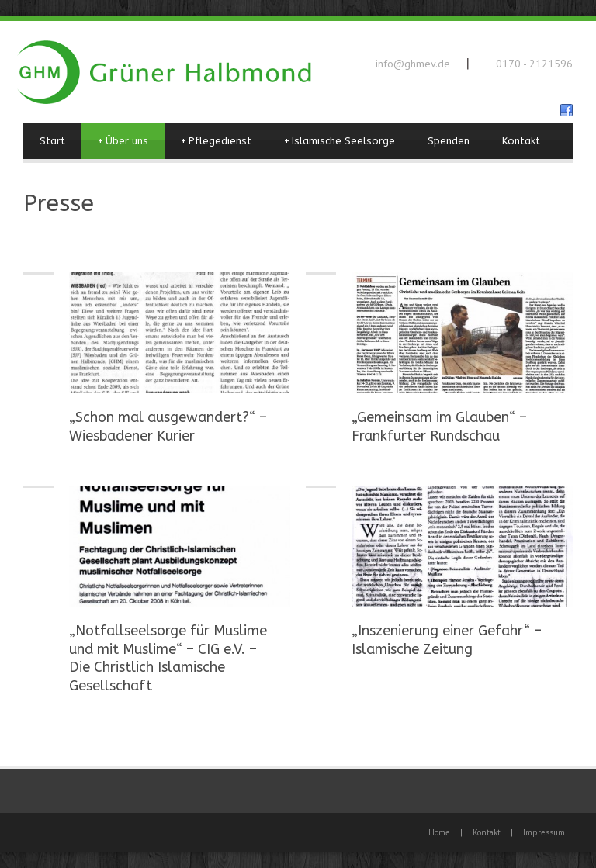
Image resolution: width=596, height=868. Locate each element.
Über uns (123, 141)
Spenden (449, 141)
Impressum (544, 832)
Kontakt (521, 141)
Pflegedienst (216, 141)
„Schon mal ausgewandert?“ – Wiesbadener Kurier (168, 426)
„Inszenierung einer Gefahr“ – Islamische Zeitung (447, 640)
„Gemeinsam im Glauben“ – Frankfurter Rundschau (439, 426)
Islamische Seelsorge (340, 141)
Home (439, 832)
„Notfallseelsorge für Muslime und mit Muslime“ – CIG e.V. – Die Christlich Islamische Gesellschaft (168, 658)
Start (52, 141)
